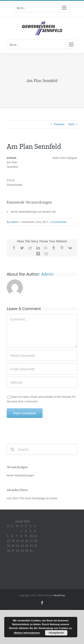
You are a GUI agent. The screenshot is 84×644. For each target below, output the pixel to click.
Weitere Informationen (27, 633)
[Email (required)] (42, 369)
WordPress (59, 595)
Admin (15, 222)
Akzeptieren (56, 633)
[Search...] (42, 449)
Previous (59, 124)
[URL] (42, 382)
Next (71, 124)
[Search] (12, 449)
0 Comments (59, 222)
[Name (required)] (42, 355)
